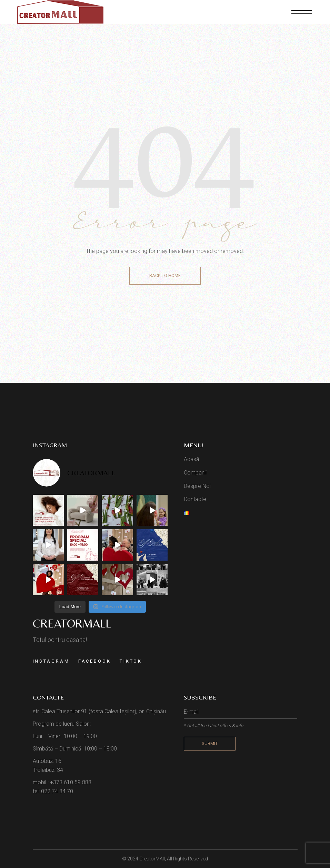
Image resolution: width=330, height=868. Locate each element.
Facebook (95, 661)
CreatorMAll (152, 859)
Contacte (195, 499)
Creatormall (72, 623)
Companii (195, 473)
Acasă (192, 459)
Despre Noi (197, 486)
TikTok (131, 661)
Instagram (51, 661)
